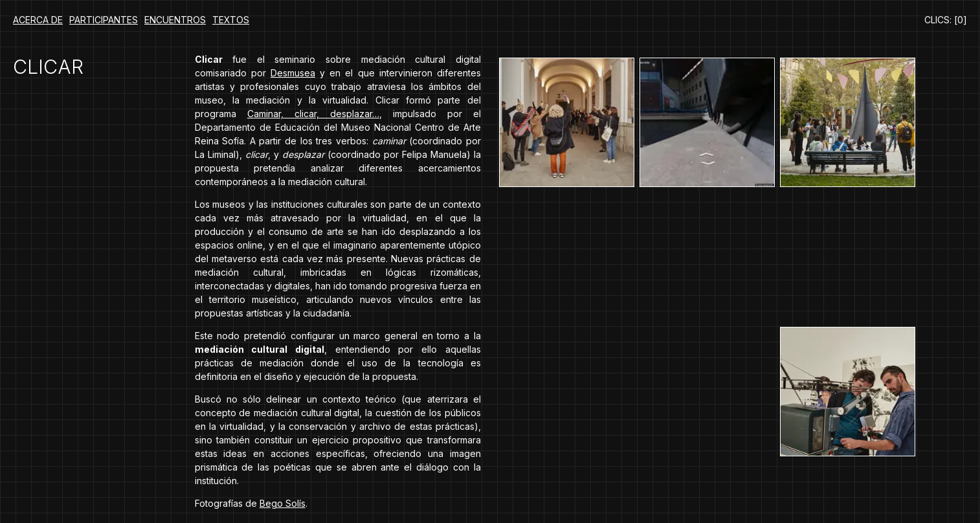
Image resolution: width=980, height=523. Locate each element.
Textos (231, 20)
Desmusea (293, 73)
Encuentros (175, 20)
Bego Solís (283, 503)
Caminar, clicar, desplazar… (313, 114)
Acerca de (38, 20)
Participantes (104, 20)
